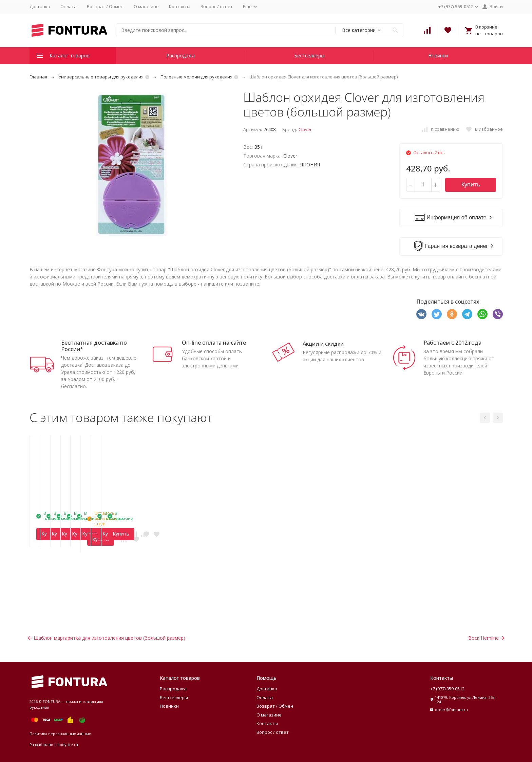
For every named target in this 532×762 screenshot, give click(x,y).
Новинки (438, 56)
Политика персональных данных (60, 734)
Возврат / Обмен (105, 6)
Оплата (69, 6)
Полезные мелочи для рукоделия (196, 77)
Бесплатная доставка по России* (94, 346)
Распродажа (180, 56)
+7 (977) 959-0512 (447, 689)
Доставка (40, 6)
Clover (305, 129)
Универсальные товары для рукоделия (101, 77)
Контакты (180, 6)
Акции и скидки (323, 344)
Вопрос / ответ (217, 6)
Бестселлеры (309, 56)
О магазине (146, 6)
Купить (471, 184)
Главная (38, 77)
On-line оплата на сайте (214, 343)
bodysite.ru (68, 745)
